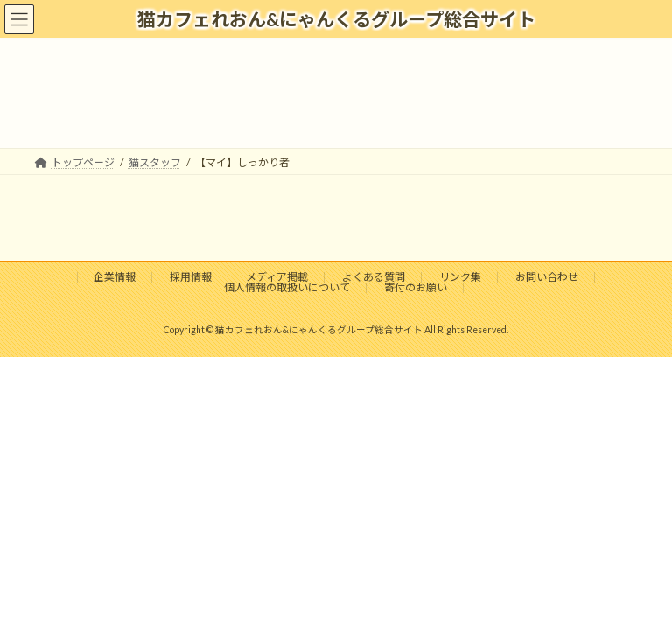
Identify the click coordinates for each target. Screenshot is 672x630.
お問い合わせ (547, 277)
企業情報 (115, 277)
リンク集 (460, 277)
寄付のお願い (416, 287)
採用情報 (191, 277)
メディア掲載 (277, 277)
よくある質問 (374, 277)
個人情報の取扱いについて (287, 287)
